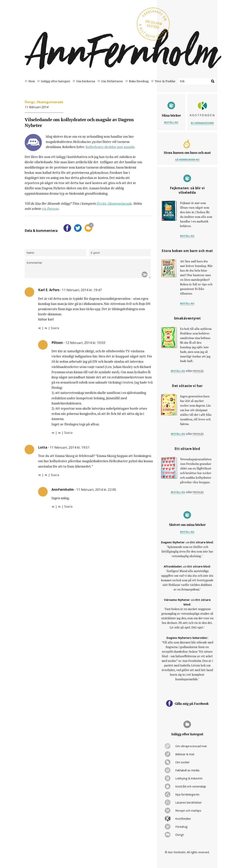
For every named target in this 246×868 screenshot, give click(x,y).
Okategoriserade (50, 102)
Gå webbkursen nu (187, 160)
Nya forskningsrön (187, 794)
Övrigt (30, 102)
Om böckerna (84, 81)
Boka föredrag (137, 81)
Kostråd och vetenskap (191, 786)
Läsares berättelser (189, 802)
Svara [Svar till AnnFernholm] (68, 506)
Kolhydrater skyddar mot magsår (110, 147)
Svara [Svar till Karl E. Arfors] (55, 328)
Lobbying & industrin (189, 778)
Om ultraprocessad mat (191, 746)
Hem (30, 81)
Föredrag (181, 827)
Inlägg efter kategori (54, 81)
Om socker (182, 762)
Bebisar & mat (185, 754)
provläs (198, 371)
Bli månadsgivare (202, 123)
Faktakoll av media (187, 770)
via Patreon (50, 209)
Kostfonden (183, 819)
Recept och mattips (188, 810)
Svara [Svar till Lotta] (55, 475)
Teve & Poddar (163, 81)
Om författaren (110, 81)
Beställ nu (171, 122)
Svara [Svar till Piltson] (68, 433)
